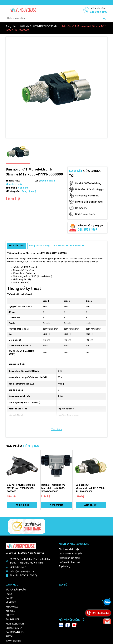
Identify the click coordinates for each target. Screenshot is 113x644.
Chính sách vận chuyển (70, 554)
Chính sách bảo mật (69, 549)
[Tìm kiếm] (104, 18)
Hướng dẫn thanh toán (70, 562)
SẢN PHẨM (22, 446)
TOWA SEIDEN (13, 641)
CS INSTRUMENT (15, 628)
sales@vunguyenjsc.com (23, 571)
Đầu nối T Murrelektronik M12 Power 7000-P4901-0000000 (21, 488)
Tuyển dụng (65, 566)
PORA (9, 594)
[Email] (107, 621)
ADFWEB (10, 611)
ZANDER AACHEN (15, 632)
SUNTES (10, 615)
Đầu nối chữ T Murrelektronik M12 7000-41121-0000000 (90, 488)
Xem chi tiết (22, 505)
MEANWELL (12, 607)
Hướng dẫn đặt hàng (69, 558)
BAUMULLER (12, 619)
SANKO (10, 598)
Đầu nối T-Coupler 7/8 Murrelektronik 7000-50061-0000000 (53, 488)
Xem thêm (57, 429)
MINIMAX (11, 602)
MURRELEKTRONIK (16, 624)
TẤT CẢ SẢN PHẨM (16, 590)
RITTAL (9, 636)
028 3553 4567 (87, 230)
